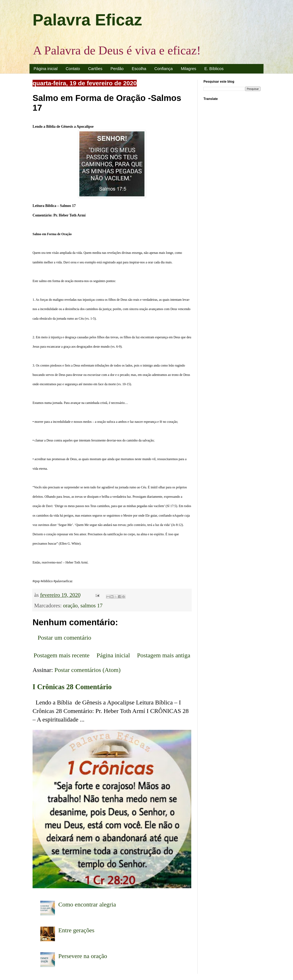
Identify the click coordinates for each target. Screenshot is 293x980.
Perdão (117, 69)
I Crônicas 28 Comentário (72, 687)
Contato (73, 69)
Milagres (189, 69)
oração (70, 606)
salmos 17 (91, 606)
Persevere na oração (83, 956)
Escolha (139, 69)
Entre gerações (76, 930)
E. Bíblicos (214, 69)
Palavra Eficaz (87, 20)
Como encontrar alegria (87, 904)
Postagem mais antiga (164, 655)
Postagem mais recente (62, 655)
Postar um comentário (64, 638)
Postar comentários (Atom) (88, 670)
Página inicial (46, 69)
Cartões (95, 69)
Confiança (164, 69)
